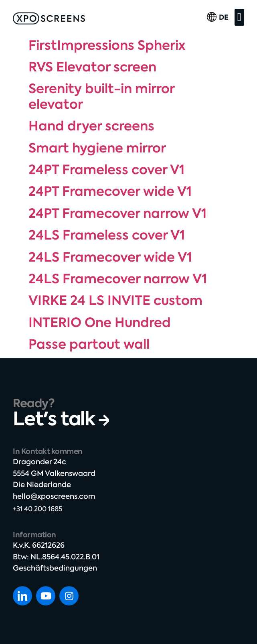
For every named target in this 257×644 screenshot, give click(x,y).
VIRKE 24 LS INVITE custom (115, 301)
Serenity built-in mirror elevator (101, 96)
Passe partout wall (89, 344)
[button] (239, 17)
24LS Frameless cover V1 (107, 235)
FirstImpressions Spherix (107, 45)
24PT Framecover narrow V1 (117, 213)
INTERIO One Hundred (100, 323)
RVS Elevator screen (92, 67)
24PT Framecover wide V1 (110, 191)
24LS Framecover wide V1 (110, 257)
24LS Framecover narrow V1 (118, 279)
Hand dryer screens (91, 126)
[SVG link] (49, 18)
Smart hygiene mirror (97, 148)
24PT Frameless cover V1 (106, 170)
